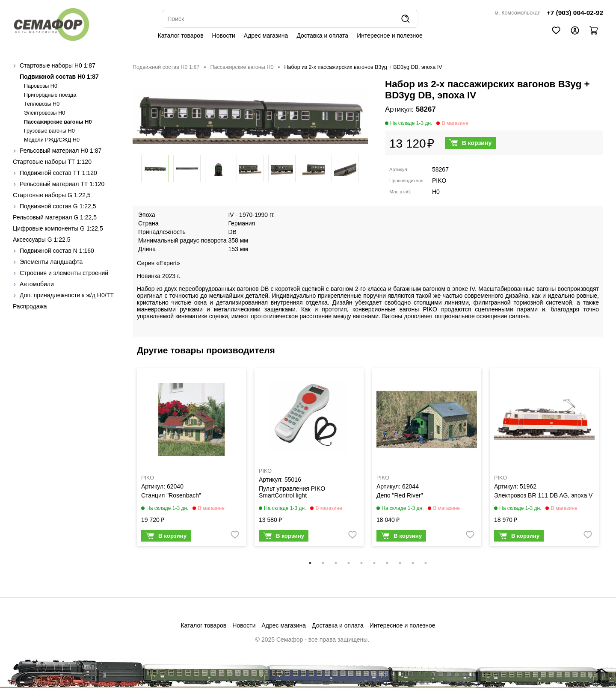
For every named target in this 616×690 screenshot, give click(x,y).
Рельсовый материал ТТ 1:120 (62, 184)
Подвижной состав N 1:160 (57, 251)
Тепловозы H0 (42, 104)
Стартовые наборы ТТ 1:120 (52, 162)
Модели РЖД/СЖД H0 (52, 140)
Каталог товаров (181, 36)
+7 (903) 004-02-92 (575, 13)
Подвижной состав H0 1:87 (59, 77)
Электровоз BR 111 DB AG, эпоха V (543, 495)
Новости (224, 36)
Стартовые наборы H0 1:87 (58, 65)
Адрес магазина (266, 36)
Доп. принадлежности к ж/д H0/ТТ (67, 295)
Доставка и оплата (322, 36)
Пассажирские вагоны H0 (58, 122)
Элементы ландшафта (51, 262)
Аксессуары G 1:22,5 (41, 240)
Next (610, 462)
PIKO (439, 181)
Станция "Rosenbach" (171, 495)
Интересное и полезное (390, 36)
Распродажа (30, 306)
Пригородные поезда (50, 95)
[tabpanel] (191, 459)
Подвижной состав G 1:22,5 (58, 206)
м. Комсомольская (518, 13)
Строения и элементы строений (64, 273)
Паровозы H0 (41, 86)
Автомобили (37, 284)
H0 (436, 192)
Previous (126, 462)
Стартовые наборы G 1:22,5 (52, 195)
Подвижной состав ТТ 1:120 (58, 173)
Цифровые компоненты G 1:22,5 (58, 228)
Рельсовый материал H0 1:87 (61, 151)
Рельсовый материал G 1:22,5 (55, 217)
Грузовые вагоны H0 (49, 131)
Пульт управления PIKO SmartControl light (292, 492)
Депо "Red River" (400, 495)
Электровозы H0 (44, 113)
